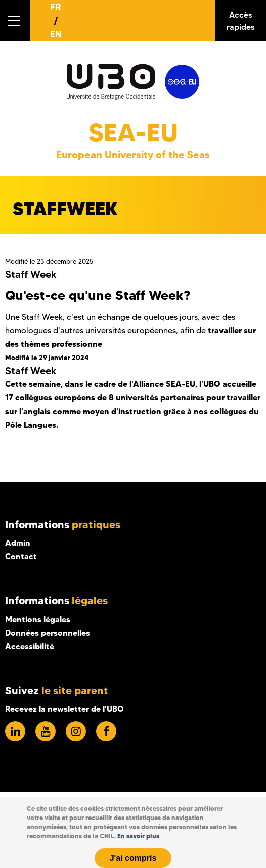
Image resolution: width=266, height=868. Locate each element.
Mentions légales (38, 619)
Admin (18, 543)
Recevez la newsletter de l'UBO (64, 709)
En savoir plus (138, 836)
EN (56, 34)
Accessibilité (30, 646)
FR (56, 7)
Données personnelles (48, 633)
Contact (21, 556)
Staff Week (31, 274)
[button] (15, 20)
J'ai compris (133, 858)
